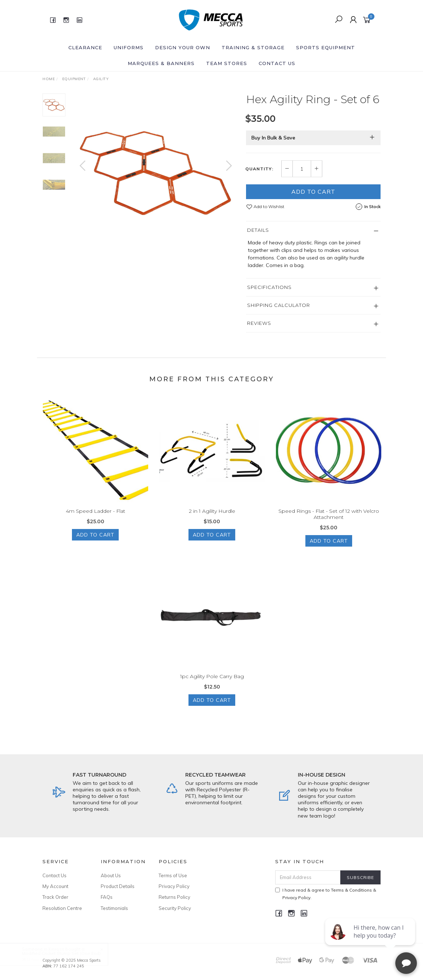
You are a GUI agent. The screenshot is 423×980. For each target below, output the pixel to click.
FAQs (107, 897)
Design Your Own (183, 47)
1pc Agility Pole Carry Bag (212, 683)
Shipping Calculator (279, 305)
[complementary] (371, 940)
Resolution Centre (62, 908)
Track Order (55, 897)
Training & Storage (253, 47)
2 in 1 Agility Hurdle (212, 517)
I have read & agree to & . (326, 894)
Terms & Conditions (351, 890)
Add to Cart (313, 192)
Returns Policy (174, 897)
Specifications (269, 287)
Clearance (85, 47)
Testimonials (114, 908)
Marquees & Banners (161, 63)
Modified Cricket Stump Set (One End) (68, 953)
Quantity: (259, 169)
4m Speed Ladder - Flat (95, 517)
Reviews (259, 323)
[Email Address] (308, 877)
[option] (156, 173)
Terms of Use (173, 875)
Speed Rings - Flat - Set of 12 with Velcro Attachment (329, 521)
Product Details (118, 886)
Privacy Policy (174, 886)
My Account (55, 886)
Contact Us (277, 63)
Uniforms (129, 47)
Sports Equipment (326, 47)
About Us (111, 875)
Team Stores (227, 63)
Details (258, 230)
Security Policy (175, 908)
